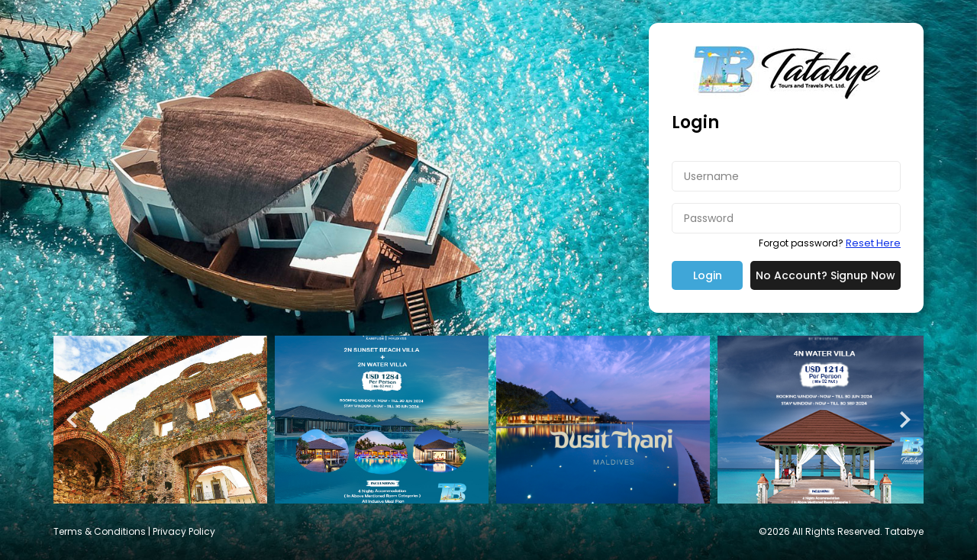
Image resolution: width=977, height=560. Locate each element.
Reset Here (873, 243)
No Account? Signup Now (825, 275)
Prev (73, 420)
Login (708, 275)
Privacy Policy (184, 531)
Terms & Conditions (100, 531)
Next (904, 420)
